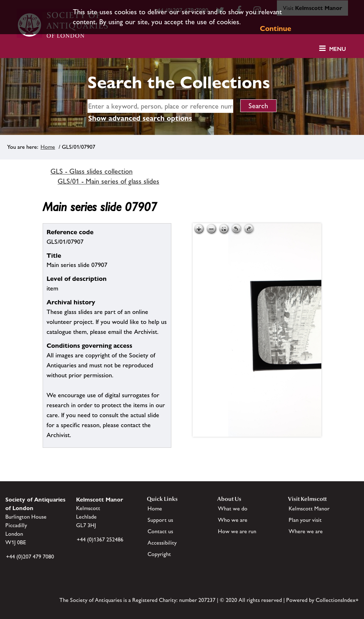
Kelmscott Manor (309, 508)
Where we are (306, 531)
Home (48, 147)
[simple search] (160, 106)
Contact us (160, 531)
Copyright (159, 554)
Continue (275, 28)
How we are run (237, 531)
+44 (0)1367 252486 (100, 539)
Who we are (233, 520)
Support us (160, 520)
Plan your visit (305, 520)
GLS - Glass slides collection (92, 171)
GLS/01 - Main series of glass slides (108, 181)
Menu (338, 49)
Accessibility (162, 543)
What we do (233, 508)
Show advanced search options (140, 118)
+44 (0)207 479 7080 (30, 557)
